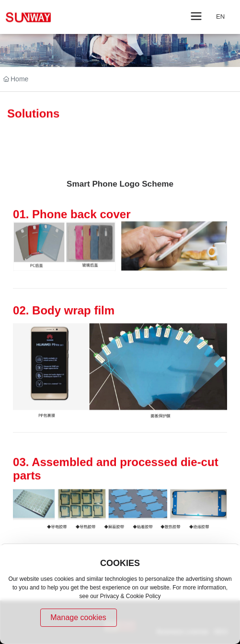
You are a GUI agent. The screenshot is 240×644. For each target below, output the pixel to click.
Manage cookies (78, 617)
